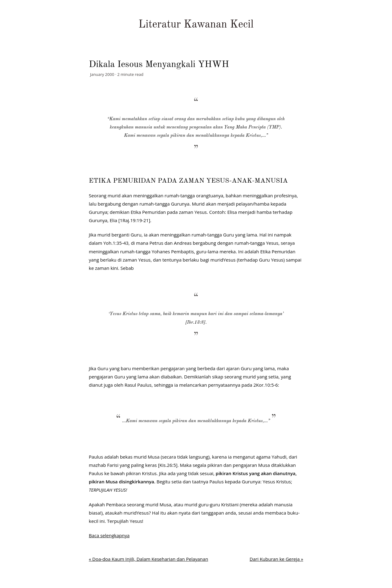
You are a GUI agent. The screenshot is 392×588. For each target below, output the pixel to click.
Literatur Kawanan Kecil (196, 25)
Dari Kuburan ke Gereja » (276, 559)
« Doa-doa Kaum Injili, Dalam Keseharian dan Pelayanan (149, 559)
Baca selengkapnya (109, 535)
